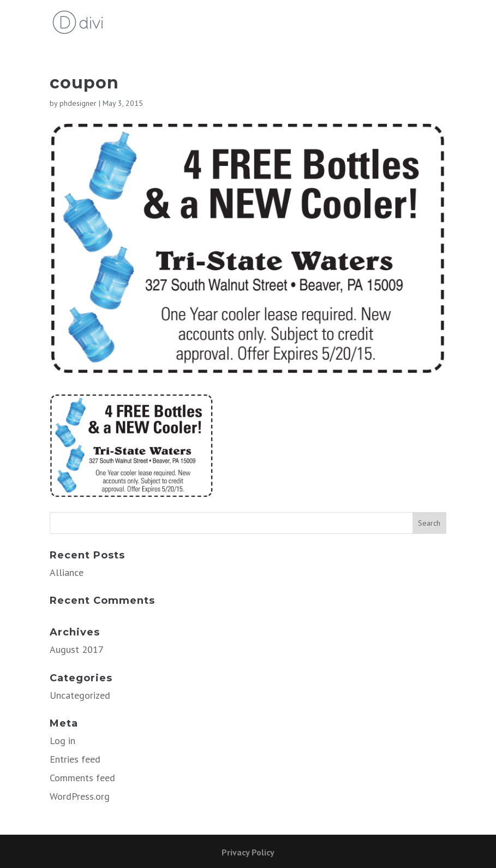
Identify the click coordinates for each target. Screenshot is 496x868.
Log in (62, 741)
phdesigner (78, 103)
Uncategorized (80, 695)
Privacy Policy (248, 852)
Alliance (67, 572)
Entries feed (75, 759)
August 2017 (77, 649)
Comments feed (82, 778)
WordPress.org (80, 796)
